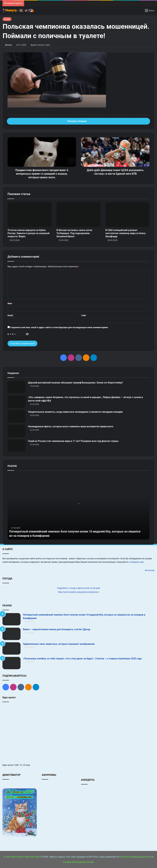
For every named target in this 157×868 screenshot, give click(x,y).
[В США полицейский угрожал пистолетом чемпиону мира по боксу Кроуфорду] (127, 215)
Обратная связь (32, 857)
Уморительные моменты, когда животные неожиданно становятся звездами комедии (75, 412)
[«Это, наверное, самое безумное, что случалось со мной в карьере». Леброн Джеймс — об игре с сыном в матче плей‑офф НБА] (17, 402)
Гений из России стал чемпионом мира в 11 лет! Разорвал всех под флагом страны (73, 441)
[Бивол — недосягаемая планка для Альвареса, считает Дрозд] (11, 634)
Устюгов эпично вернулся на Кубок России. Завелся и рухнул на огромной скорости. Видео (28, 233)
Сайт (84, 315)
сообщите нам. (137, 562)
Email (11, 315)
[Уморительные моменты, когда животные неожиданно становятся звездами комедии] (17, 416)
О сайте (7, 857)
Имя (10, 303)
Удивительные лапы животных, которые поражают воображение (59, 644)
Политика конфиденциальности (136, 857)
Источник (150, 570)
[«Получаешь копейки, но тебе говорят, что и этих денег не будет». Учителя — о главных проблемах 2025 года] (11, 663)
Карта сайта (18, 857)
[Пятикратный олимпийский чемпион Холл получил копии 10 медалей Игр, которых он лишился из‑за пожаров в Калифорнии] (11, 619)
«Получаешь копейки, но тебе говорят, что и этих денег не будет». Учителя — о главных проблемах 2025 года (82, 659)
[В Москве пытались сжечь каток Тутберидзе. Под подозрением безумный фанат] (78, 215)
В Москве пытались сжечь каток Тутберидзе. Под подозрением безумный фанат (74, 233)
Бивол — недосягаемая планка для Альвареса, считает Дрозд (57, 629)
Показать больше (78, 121)
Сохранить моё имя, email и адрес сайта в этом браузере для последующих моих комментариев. (59, 327)
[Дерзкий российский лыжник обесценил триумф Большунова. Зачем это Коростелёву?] (17, 387)
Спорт (7, 19)
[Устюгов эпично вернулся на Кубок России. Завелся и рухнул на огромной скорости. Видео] (30, 215)
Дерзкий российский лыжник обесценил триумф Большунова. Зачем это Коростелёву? (76, 383)
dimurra (9, 45)
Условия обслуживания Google (78, 862)
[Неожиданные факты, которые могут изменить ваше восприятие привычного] (17, 431)
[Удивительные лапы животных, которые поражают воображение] (11, 648)
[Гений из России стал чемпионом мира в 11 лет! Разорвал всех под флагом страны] (17, 446)
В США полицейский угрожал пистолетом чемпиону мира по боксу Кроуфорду (126, 233)
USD (17, 765)
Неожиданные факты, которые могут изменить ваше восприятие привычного (71, 426)
